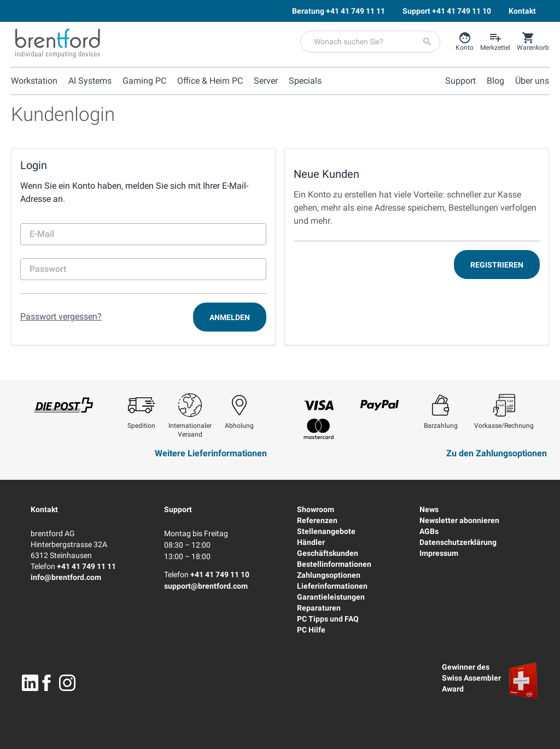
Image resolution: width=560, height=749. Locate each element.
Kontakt (44, 509)
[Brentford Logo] (58, 43)
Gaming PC (144, 81)
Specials (305, 81)
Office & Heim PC (210, 81)
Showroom (316, 509)
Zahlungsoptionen (329, 575)
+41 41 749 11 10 (220, 574)
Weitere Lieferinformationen (211, 453)
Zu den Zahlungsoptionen (497, 453)
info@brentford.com (66, 577)
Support (178, 509)
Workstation (34, 81)
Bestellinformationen (334, 564)
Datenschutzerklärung (458, 542)
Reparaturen (319, 608)
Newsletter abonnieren (459, 520)
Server (266, 81)
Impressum (439, 553)
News (429, 509)
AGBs (429, 531)
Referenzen (317, 520)
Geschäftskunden (328, 553)
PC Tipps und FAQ (328, 619)
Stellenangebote (326, 531)
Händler (311, 542)
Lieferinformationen (332, 586)
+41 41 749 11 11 (86, 566)
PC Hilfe (311, 630)
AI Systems (90, 81)
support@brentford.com (206, 586)
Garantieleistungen (331, 597)
